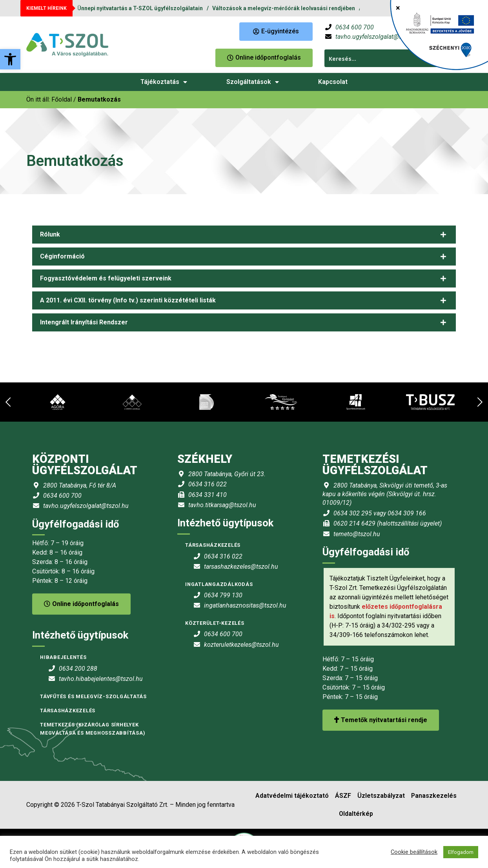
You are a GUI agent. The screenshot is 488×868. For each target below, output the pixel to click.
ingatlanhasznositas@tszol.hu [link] (245, 605)
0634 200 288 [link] (78, 669)
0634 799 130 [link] (223, 595)
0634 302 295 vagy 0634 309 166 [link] (380, 513)
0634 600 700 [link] (355, 27)
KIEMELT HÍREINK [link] (46, 8)
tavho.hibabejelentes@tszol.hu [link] (101, 679)
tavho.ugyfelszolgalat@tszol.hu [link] (378, 37)
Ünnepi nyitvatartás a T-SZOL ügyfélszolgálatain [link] (140, 8)
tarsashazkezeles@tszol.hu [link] (241, 567)
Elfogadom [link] (461, 852)
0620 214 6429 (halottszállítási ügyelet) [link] (388, 523)
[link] (10, 59)
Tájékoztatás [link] (164, 82)
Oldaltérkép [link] (356, 814)
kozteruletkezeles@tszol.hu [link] (241, 645)
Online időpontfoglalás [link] (81, 604)
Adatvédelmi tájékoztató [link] (292, 796)
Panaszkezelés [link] (434, 796)
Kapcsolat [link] (333, 82)
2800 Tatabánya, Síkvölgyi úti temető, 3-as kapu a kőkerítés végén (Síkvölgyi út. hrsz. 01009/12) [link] (385, 494)
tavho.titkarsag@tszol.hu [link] (222, 505)
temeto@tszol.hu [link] (357, 534)
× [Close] (398, 8)
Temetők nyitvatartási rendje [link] (381, 720)
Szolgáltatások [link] (253, 82)
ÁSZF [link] (343, 796)
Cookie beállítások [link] (414, 852)
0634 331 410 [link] (208, 495)
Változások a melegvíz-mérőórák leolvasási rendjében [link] (284, 8)
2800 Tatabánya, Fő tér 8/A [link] (80, 485)
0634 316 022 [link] (208, 484)
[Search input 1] (385, 58)
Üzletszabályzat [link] (381, 796)
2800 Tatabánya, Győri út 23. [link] (227, 474)
